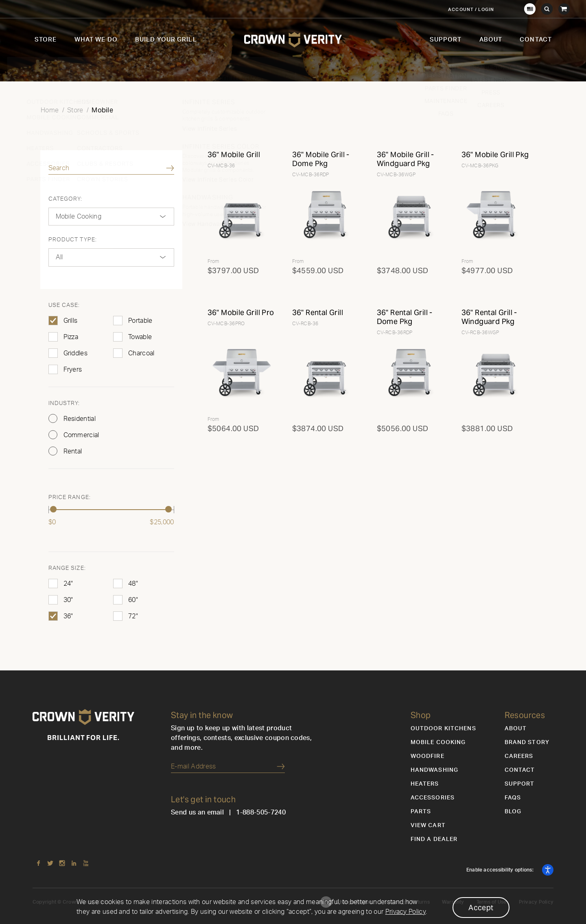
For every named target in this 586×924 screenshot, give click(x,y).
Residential (80, 419)
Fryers (73, 370)
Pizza (71, 337)
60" (133, 600)
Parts (421, 812)
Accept (481, 908)
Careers (519, 756)
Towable (140, 337)
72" (133, 616)
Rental (73, 451)
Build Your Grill (166, 40)
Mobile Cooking (438, 742)
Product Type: (73, 240)
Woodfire (427, 756)
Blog (513, 812)
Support (446, 40)
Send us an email (197, 812)
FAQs (513, 798)
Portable (140, 321)
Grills (71, 321)
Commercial (81, 435)
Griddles (76, 353)
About (491, 40)
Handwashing (434, 770)
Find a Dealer (434, 839)
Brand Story (527, 742)
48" (133, 584)
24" (68, 584)
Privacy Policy (406, 912)
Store (46, 40)
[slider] (54, 509)
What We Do (96, 40)
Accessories (433, 798)
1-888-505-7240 (261, 812)
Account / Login (471, 10)
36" (68, 616)
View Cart (428, 825)
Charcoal (141, 353)
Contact (536, 40)
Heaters (425, 784)
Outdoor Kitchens (443, 729)
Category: (66, 199)
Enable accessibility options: (501, 870)
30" (68, 600)
